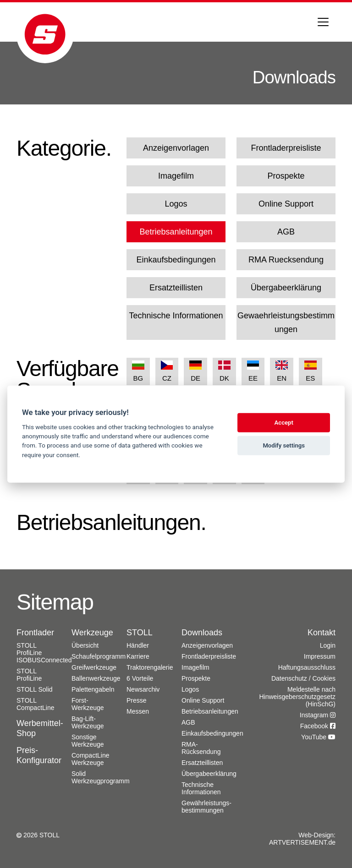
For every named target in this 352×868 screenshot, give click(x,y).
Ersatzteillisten (176, 288)
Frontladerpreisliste (286, 148)
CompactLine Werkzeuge (91, 759)
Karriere (138, 656)
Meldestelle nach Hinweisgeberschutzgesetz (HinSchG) (297, 697)
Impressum (320, 656)
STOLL (140, 633)
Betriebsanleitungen (176, 232)
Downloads (202, 633)
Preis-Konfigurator (39, 755)
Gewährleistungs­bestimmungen (206, 807)
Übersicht (85, 645)
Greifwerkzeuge (94, 667)
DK (224, 371)
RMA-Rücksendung (201, 748)
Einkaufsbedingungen (176, 260)
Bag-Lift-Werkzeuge (88, 722)
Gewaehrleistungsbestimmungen (286, 322)
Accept (284, 423)
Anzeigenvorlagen (176, 148)
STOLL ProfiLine (29, 675)
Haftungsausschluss (307, 667)
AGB (286, 232)
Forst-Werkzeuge (88, 704)
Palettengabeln (93, 689)
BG (138, 371)
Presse (137, 700)
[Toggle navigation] (323, 22)
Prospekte (286, 176)
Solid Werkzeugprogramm (101, 777)
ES (311, 371)
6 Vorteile (140, 678)
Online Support (286, 204)
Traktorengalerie (150, 667)
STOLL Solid (35, 689)
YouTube (318, 737)
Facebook (318, 726)
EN (282, 371)
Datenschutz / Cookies (303, 678)
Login (328, 645)
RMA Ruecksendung (286, 260)
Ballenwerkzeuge (96, 678)
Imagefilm (176, 176)
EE (253, 371)
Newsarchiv (143, 689)
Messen (138, 711)
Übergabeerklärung (286, 288)
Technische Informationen (176, 316)
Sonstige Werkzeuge (88, 741)
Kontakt (322, 633)
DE (195, 371)
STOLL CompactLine (36, 704)
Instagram (318, 715)
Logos (176, 204)
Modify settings (284, 445)
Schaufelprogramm (99, 656)
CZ (167, 371)
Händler (138, 645)
